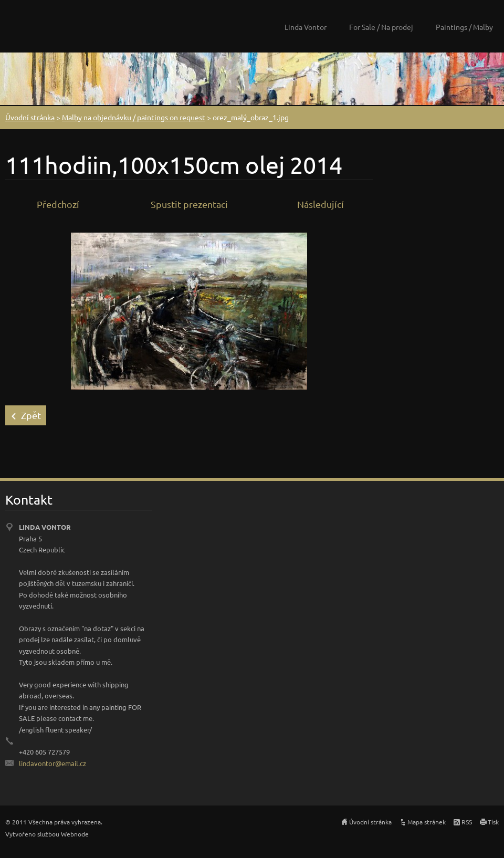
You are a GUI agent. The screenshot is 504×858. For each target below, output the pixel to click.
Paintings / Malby (464, 27)
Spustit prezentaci (189, 204)
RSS (467, 822)
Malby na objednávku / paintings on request (134, 117)
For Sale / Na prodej (381, 27)
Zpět (31, 415)
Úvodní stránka (30, 117)
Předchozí (58, 204)
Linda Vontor (306, 27)
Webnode (75, 834)
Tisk (493, 822)
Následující (321, 204)
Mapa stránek (427, 822)
